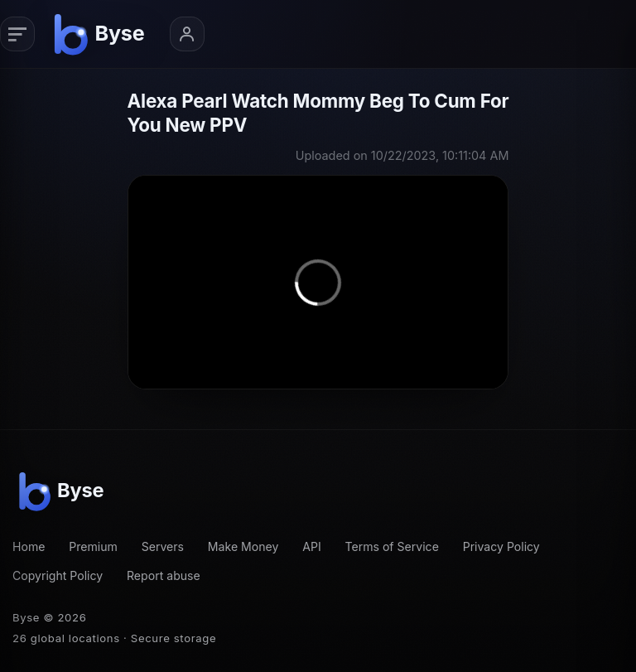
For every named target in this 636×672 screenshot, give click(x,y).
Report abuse (164, 575)
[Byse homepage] (102, 34)
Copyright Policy (58, 575)
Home (29, 546)
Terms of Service (391, 546)
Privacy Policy (501, 546)
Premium (93, 546)
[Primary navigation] (17, 34)
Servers (163, 546)
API (312, 546)
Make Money (243, 546)
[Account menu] (187, 34)
